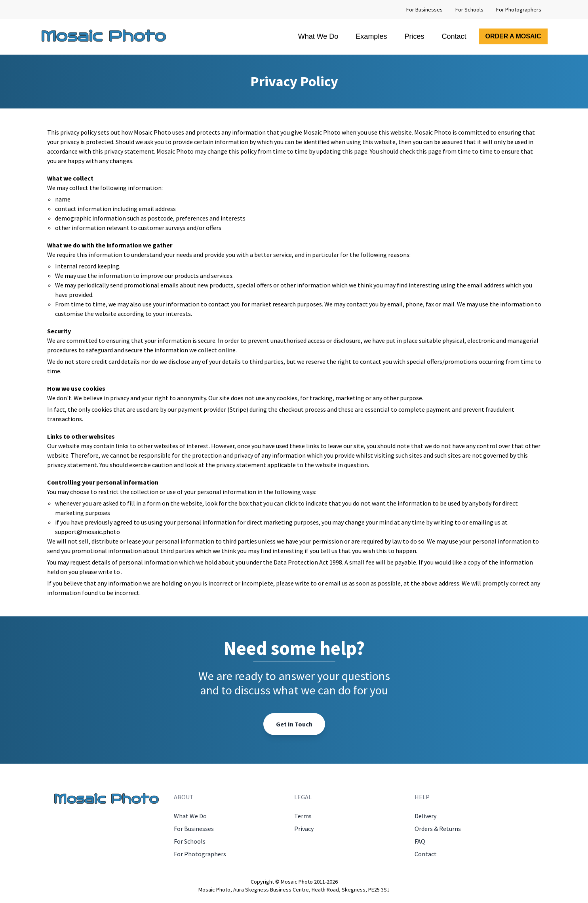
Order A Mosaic (513, 36)
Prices (414, 36)
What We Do (318, 36)
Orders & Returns (438, 829)
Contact (454, 36)
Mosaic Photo (103, 36)
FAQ (420, 841)
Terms (303, 816)
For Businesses (424, 10)
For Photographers (519, 10)
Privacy (304, 829)
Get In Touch (294, 724)
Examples (371, 36)
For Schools (469, 10)
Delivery (425, 816)
